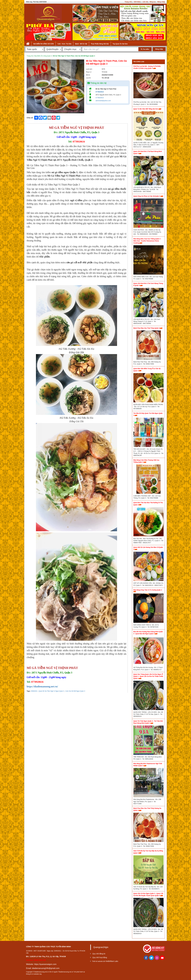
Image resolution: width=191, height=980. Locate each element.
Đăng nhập (161, 2)
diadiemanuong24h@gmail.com (46, 968)
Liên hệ (145, 2)
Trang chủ (128, 2)
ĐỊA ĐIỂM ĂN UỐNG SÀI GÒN (44, 44)
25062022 (34, 691)
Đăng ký (152, 2)
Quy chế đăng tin (99, 954)
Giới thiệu (137, 2)
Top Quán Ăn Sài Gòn (120, 44)
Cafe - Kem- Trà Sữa (64, 44)
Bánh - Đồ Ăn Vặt (81, 44)
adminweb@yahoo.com (103, 101)
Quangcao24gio (101, 947)
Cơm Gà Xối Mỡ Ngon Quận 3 (75, 691)
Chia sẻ (30, 118)
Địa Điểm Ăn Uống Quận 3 (43, 56)
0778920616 (100, 92)
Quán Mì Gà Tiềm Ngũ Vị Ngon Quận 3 (51, 691)
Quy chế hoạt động (100, 957)
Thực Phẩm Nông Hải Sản (100, 44)
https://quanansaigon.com (45, 964)
